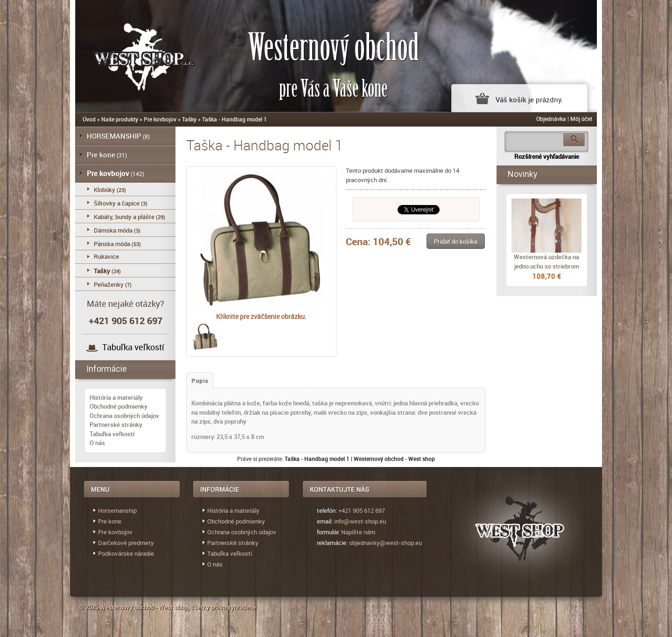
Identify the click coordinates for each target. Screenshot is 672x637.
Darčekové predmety (126, 543)
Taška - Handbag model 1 (234, 119)
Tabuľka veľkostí (133, 347)
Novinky (523, 174)
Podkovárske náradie (126, 553)
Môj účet (581, 119)
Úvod (89, 119)
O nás (97, 443)
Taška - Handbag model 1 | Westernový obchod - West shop (360, 459)
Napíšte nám (358, 532)
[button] (456, 241)
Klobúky (105, 190)
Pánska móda (112, 244)
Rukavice (106, 256)
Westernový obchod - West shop (144, 607)
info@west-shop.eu (360, 521)
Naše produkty (120, 119)
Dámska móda (113, 230)
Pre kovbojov (160, 119)
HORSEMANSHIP (114, 136)
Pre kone (101, 155)
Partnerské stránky (116, 425)
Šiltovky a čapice (117, 203)
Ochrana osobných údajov (124, 416)
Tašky (189, 119)
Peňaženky (109, 284)
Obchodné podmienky (119, 406)
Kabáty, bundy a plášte (124, 217)
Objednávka (551, 119)
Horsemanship (117, 510)
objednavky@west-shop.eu (385, 543)
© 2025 (90, 607)
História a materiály (116, 397)
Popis (200, 381)
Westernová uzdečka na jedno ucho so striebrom (546, 262)
